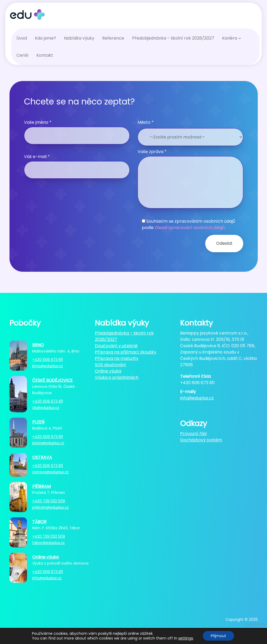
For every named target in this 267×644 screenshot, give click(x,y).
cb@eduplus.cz (46, 408)
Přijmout (218, 636)
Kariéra (231, 38)
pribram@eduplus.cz (50, 507)
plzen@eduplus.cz (48, 443)
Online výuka (108, 371)
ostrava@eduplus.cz (50, 472)
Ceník (22, 55)
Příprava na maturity (117, 358)
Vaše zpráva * (190, 178)
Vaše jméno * (77, 132)
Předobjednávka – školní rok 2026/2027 (173, 38)
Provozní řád (193, 434)
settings (186, 638)
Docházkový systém (201, 440)
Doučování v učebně (116, 346)
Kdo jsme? (45, 38)
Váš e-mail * (77, 166)
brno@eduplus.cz (48, 366)
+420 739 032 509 (49, 501)
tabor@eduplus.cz (48, 543)
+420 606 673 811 (48, 360)
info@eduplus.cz (47, 578)
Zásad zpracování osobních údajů (190, 228)
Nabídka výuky (79, 38)
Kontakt (45, 55)
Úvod (22, 38)
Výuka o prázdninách (117, 377)
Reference (113, 38)
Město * (146, 122)
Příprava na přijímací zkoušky (126, 352)
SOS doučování (110, 365)
